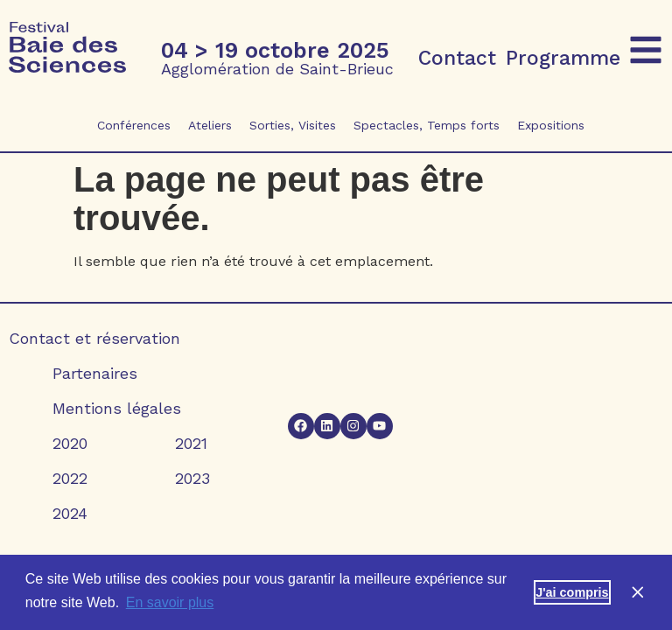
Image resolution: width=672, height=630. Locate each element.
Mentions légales (117, 408)
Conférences (134, 125)
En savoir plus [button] (170, 602)
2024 (70, 513)
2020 (70, 443)
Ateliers (210, 125)
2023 (192, 478)
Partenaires (95, 373)
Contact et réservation (94, 338)
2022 (70, 478)
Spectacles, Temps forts (427, 125)
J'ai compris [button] (572, 592)
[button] (646, 50)
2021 (191, 443)
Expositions (551, 125)
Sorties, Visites (293, 125)
